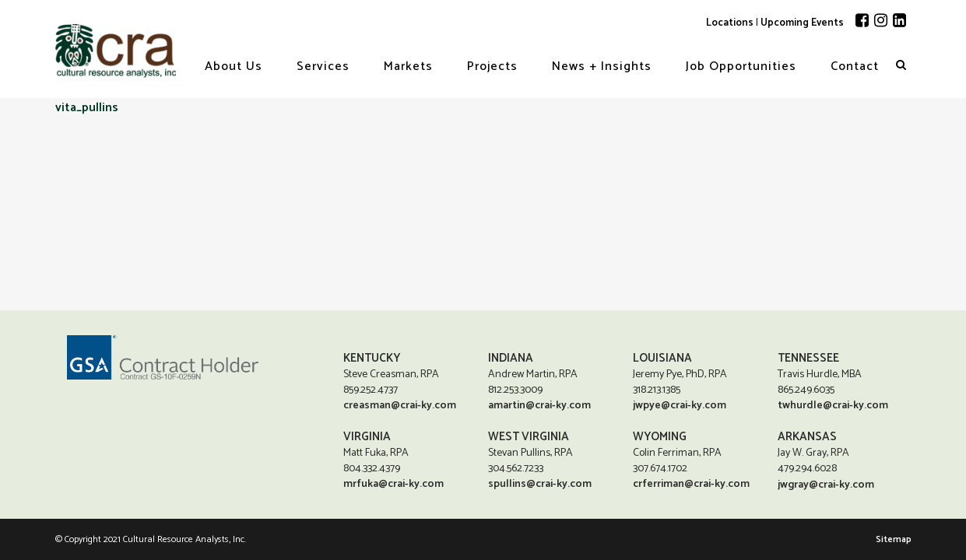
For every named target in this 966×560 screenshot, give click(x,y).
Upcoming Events (802, 23)
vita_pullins (87, 108)
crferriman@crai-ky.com (691, 483)
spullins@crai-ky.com (540, 483)
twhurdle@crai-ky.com (833, 405)
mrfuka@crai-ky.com (393, 483)
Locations (730, 23)
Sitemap (894, 539)
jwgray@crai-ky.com (826, 485)
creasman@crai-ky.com (400, 405)
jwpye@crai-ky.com (680, 405)
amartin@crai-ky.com (539, 405)
